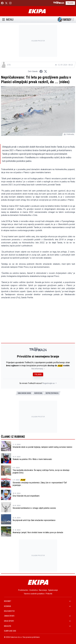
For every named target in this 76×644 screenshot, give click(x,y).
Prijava (70, 3)
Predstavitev (23, 590)
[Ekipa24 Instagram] (10, 3)
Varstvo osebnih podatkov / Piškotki (38, 594)
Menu (8, 20)
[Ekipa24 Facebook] (2, 3)
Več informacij (38, 369)
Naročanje (43, 590)
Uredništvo (34, 590)
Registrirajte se (50, 383)
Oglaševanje (53, 590)
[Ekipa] (37, 11)
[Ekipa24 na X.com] (6, 3)
